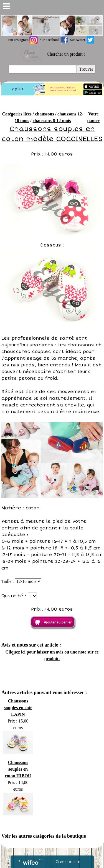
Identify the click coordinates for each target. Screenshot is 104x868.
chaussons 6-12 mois (52, 121)
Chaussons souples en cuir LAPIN (18, 708)
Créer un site (68, 861)
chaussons (44, 114)
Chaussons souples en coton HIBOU (18, 769)
